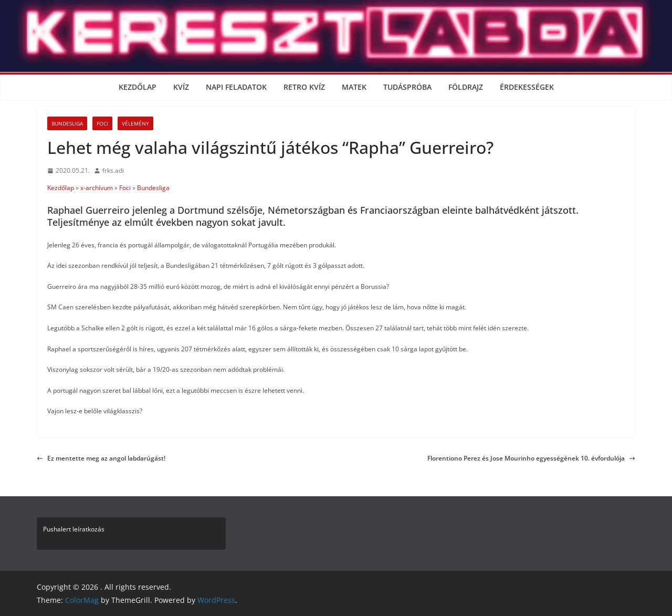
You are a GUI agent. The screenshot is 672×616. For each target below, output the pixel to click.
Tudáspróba (407, 87)
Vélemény (135, 123)
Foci (102, 123)
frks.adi (113, 170)
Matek (354, 87)
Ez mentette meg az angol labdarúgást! (101, 458)
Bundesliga (67, 123)
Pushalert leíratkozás (74, 529)
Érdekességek (527, 87)
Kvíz (181, 87)
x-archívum (97, 188)
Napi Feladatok (236, 87)
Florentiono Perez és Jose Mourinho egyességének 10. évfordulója (531, 458)
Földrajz (466, 87)
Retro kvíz (304, 87)
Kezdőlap (138, 87)
